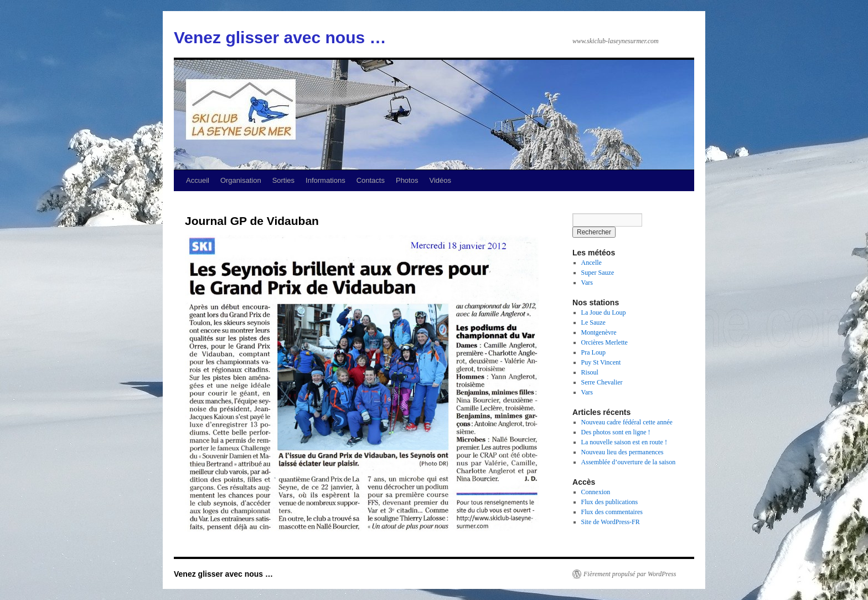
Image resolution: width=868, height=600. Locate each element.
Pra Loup (593, 352)
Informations (325, 180)
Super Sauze (598, 273)
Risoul (590, 372)
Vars (587, 283)
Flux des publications (610, 502)
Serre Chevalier (602, 382)
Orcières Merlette (604, 342)
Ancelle (591, 263)
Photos (407, 180)
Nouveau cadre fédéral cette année (627, 422)
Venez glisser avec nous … (280, 37)
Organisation (241, 180)
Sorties (283, 180)
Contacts (371, 180)
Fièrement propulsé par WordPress (630, 574)
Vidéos (440, 180)
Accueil (198, 180)
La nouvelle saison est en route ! (624, 442)
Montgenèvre (599, 332)
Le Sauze (593, 322)
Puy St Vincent (601, 362)
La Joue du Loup (604, 312)
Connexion (596, 492)
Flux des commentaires (612, 512)
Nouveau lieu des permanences (622, 452)
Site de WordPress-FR (611, 522)
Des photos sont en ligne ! (616, 432)
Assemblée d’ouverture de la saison (629, 462)
